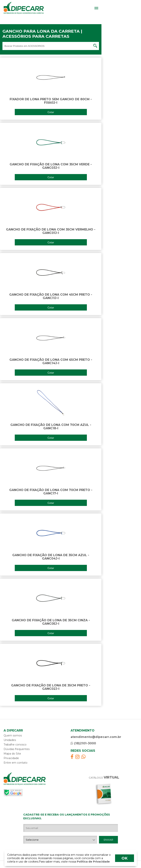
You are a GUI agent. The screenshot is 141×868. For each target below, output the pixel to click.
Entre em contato (16, 763)
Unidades (10, 740)
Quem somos (13, 735)
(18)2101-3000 (83, 743)
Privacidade (11, 758)
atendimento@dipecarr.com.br (96, 737)
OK (125, 858)
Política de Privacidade (93, 862)
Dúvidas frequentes (17, 749)
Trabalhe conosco (15, 745)
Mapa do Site (12, 754)
